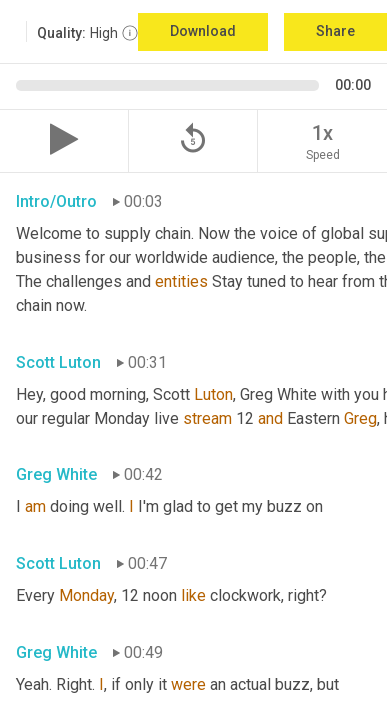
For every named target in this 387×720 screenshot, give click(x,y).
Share (335, 31)
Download (203, 31)
